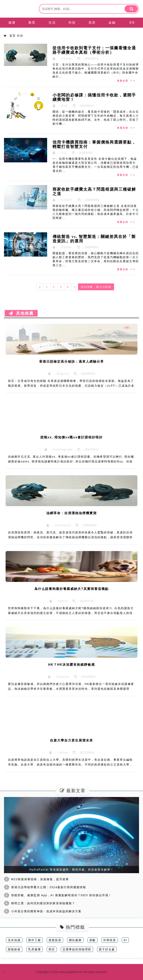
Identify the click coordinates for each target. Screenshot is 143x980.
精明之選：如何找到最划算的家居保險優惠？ (43, 903)
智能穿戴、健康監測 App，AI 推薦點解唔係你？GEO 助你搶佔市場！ (61, 895)
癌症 (52, 949)
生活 (52, 23)
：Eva (60, 106)
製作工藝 (35, 940)
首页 (13, 36)
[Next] (75, 287)
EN (132, 23)
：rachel (59, 752)
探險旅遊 (14, 949)
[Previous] (40, 287)
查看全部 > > (126, 81)
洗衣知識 (14, 940)
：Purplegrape (59, 449)
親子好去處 (107, 949)
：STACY (62, 200)
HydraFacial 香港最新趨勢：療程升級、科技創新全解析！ (72, 870)
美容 (92, 23)
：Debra (59, 601)
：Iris (60, 153)
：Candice (59, 677)
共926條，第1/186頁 (96, 287)
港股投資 (55, 940)
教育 (32, 23)
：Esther (62, 247)
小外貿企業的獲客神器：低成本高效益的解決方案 (46, 911)
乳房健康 (35, 949)
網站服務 (75, 940)
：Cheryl (62, 59)
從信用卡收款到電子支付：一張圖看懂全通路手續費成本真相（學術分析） (94, 50)
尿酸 (92, 940)
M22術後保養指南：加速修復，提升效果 (40, 879)
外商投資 (110, 940)
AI (125, 940)
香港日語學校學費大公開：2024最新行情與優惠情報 (49, 887)
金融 (112, 23)
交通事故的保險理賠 (77, 949)
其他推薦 (21, 313)
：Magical (59, 374)
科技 (72, 23)
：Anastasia (59, 525)
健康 (12, 23)
